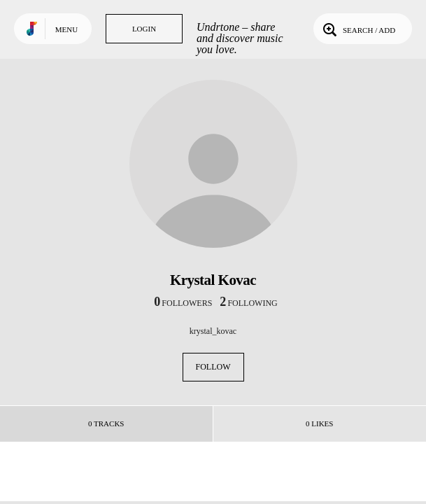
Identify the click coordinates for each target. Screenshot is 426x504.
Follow (213, 367)
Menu (66, 29)
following (248, 303)
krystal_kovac (213, 331)
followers (183, 303)
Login (144, 29)
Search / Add (358, 29)
